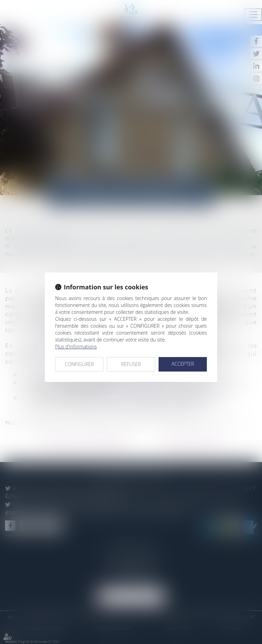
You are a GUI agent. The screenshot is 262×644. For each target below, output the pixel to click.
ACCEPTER (183, 364)
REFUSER (131, 364)
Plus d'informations (76, 347)
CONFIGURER (79, 364)
